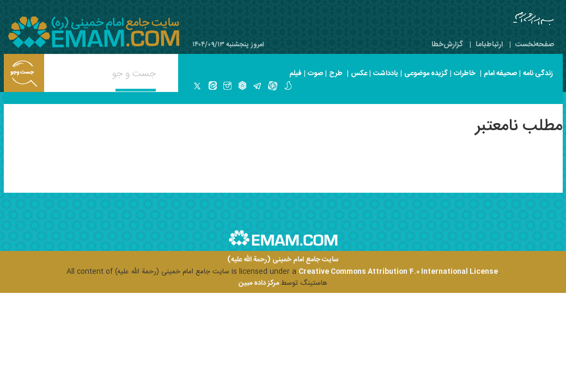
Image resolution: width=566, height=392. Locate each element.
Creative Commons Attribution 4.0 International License (398, 272)
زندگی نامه (538, 73)
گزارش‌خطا (447, 45)
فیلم (296, 73)
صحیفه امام (500, 73)
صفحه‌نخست (535, 45)
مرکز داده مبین (259, 283)
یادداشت (386, 73)
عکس (359, 73)
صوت (315, 73)
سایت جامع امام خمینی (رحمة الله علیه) (283, 260)
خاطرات (465, 73)
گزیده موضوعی (426, 73)
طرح (336, 73)
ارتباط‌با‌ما (489, 45)
